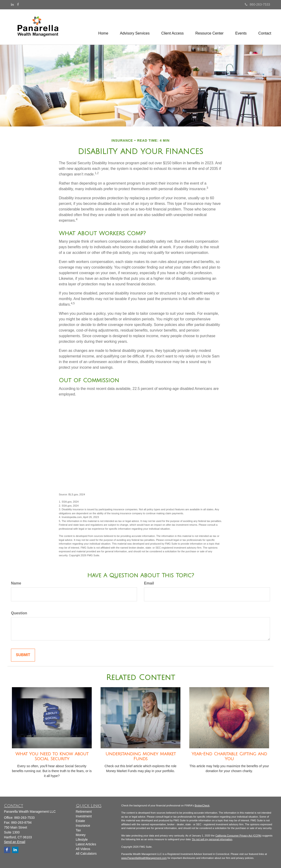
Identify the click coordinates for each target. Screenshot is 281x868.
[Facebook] (18, 4)
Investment (84, 816)
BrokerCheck (202, 805)
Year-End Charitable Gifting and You (229, 756)
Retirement (84, 812)
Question (19, 613)
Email (149, 583)
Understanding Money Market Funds (141, 756)
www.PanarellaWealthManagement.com (144, 858)
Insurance (83, 826)
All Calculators (86, 854)
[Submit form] (23, 655)
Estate (81, 821)
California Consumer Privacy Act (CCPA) (239, 836)
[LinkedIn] (12, 4)
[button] (135, 27)
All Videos (83, 849)
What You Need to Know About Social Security (52, 756)
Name (16, 583)
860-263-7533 (257, 4)
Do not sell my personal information (212, 839)
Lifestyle (82, 840)
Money (81, 835)
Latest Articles (86, 844)
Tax (78, 830)
